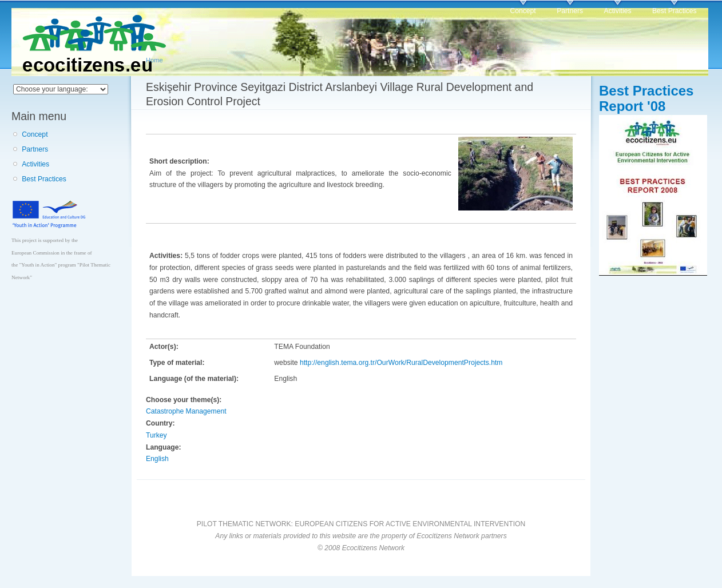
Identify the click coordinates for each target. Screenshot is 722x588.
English (157, 459)
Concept (523, 11)
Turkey (156, 435)
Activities (618, 11)
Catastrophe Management (186, 411)
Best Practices (675, 11)
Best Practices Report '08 (646, 98)
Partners (570, 11)
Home (154, 60)
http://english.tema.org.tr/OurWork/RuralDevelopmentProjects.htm (401, 363)
